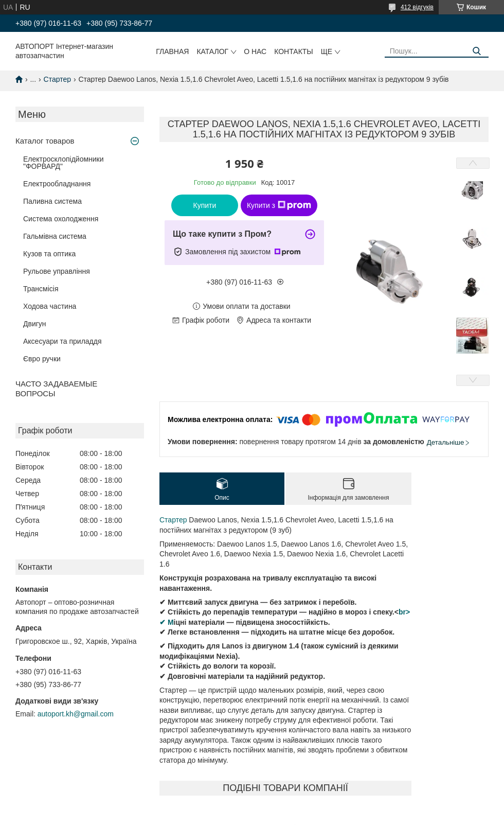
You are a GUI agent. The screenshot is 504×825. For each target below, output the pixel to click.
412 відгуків (417, 7)
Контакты (294, 51)
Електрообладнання (57, 184)
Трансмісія (41, 289)
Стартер (57, 79)
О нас (255, 51)
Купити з (279, 205)
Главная (172, 51)
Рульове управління (57, 271)
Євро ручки (42, 359)
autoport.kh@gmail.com (76, 714)
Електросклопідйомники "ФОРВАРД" (64, 163)
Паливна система (52, 201)
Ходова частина (50, 306)
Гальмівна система (55, 236)
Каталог (212, 51)
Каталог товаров (45, 141)
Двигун (35, 324)
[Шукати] (477, 51)
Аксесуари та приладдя (62, 341)
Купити (205, 205)
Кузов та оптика (49, 254)
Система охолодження (61, 219)
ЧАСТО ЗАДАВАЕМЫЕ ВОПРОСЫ (56, 389)
